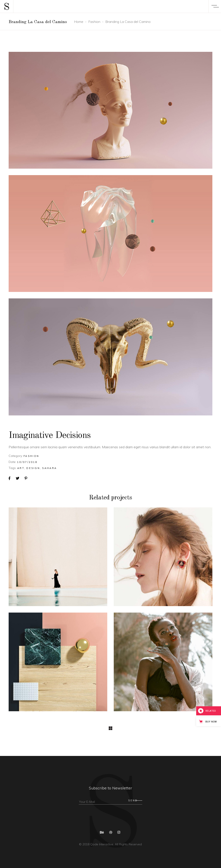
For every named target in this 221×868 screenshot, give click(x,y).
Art (21, 468)
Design (33, 468)
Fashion (94, 22)
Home (79, 22)
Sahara (49, 468)
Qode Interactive (101, 844)
